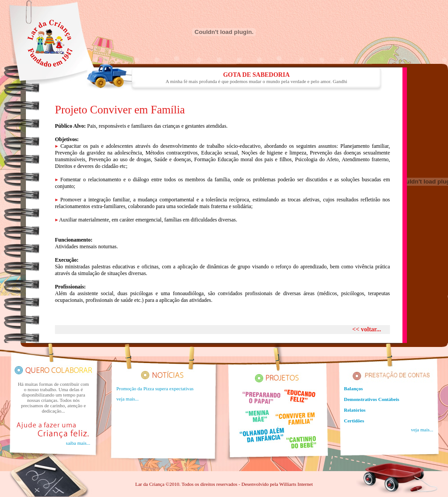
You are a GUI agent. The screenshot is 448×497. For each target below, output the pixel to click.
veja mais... (128, 399)
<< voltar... (367, 329)
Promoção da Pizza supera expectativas (155, 388)
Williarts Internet (296, 484)
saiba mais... (78, 443)
